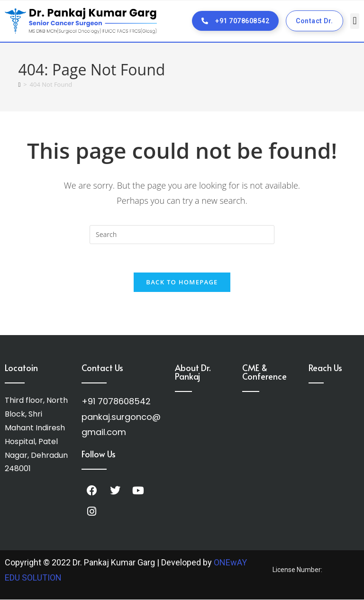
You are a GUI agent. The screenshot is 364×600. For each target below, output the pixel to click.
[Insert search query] (182, 235)
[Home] (19, 84)
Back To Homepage (182, 282)
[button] (355, 21)
